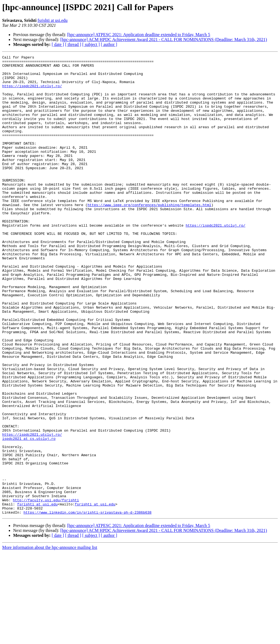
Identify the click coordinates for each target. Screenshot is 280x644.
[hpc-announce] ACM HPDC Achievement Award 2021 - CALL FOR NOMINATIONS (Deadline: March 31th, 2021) (164, 39)
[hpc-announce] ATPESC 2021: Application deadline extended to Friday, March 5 (138, 35)
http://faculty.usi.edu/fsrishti (46, 589)
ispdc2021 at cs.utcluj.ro (29, 516)
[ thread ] (73, 44)
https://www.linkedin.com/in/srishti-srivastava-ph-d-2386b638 (87, 604)
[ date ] (58, 44)
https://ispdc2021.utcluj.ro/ (32, 92)
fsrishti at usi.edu (52, 20)
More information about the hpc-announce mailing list (50, 639)
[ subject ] (91, 44)
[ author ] (109, 44)
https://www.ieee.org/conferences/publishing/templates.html (149, 235)
